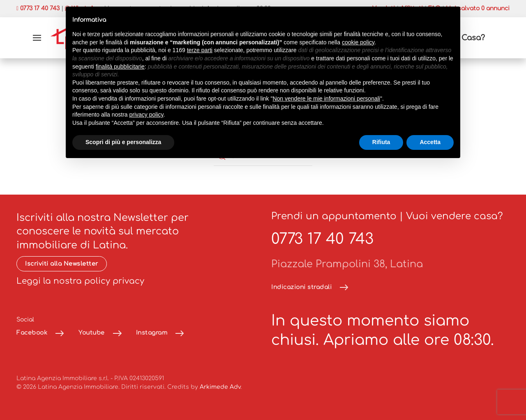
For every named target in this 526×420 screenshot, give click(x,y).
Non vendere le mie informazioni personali (326, 99)
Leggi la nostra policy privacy (80, 281)
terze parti (200, 50)
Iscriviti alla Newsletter (62, 264)
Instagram (152, 333)
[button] (37, 38)
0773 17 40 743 (322, 239)
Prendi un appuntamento (334, 216)
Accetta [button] (430, 142)
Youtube (92, 333)
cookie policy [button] (358, 42)
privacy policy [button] (146, 115)
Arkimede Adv (220, 387)
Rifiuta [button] (381, 142)
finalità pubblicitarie (120, 67)
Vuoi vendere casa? (454, 216)
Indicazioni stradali (301, 287)
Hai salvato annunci (478, 8)
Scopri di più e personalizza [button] (123, 142)
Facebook (32, 333)
